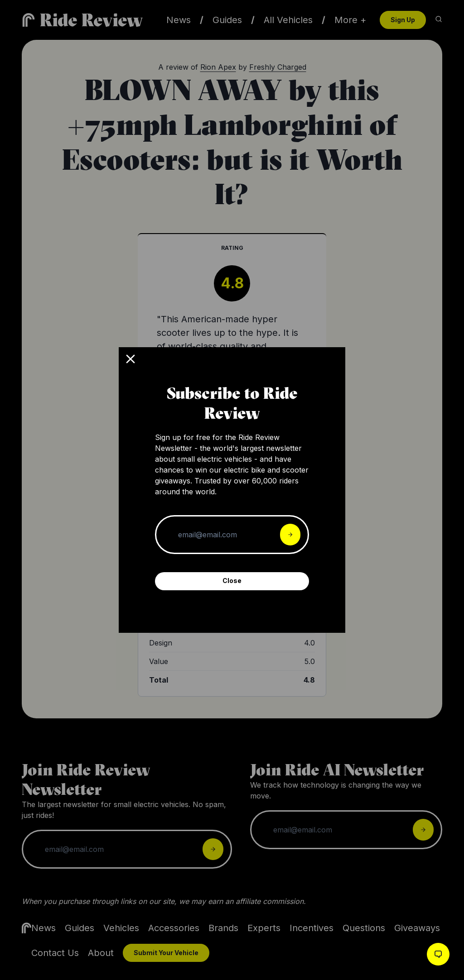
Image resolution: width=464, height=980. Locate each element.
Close (232, 581)
